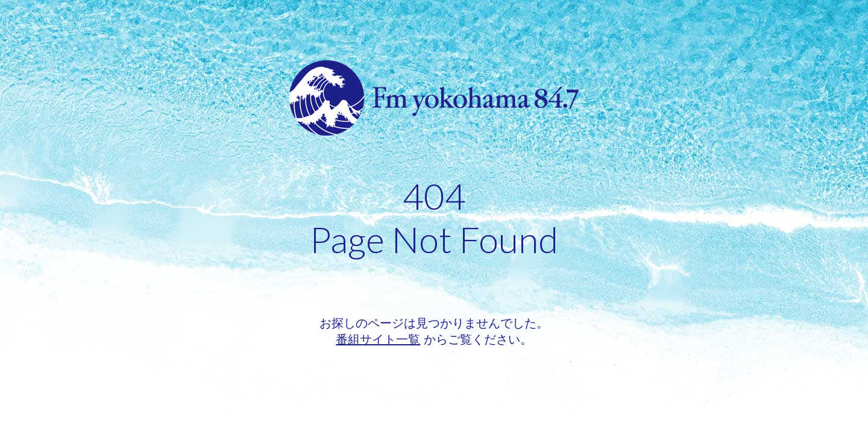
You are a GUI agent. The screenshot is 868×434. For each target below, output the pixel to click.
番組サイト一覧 (378, 339)
